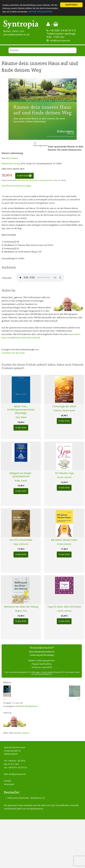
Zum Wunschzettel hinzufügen (17, 186)
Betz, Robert (12, 158)
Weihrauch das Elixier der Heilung (21, 607)
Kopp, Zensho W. (21, 544)
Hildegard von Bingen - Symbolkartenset (21, 475)
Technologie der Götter (64, 406)
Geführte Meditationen (27, 706)
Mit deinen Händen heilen (64, 540)
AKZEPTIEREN (71, 5)
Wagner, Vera (21, 611)
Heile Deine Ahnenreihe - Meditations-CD (26, 798)
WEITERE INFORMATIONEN (40, 12)
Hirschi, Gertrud (64, 477)
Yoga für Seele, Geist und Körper (64, 607)
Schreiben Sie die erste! (13, 353)
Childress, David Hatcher (64, 410)
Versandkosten (62, 805)
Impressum (9, 784)
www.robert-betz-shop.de (28, 338)
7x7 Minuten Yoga (64, 473)
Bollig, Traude (21, 481)
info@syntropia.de (60, 40)
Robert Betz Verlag (11, 163)
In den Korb (24, 176)
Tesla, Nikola (21, 417)
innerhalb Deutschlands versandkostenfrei (37, 180)
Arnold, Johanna (64, 544)
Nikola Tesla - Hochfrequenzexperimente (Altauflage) (21, 410)
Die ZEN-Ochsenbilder (21, 540)
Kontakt (7, 781)
